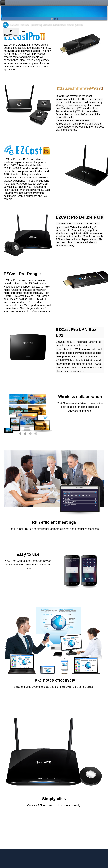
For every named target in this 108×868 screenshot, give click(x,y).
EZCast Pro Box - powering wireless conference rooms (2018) (46, 25)
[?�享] (23, 32)
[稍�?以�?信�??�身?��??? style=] (11, 32)
